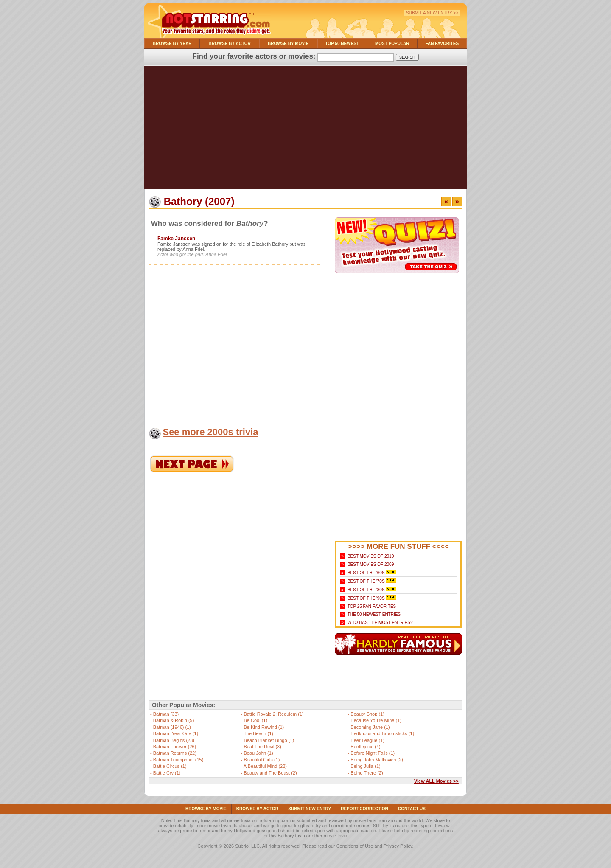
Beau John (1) (258, 753)
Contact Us (412, 809)
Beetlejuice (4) (365, 747)
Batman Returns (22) (175, 753)
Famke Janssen (176, 239)
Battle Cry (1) (167, 773)
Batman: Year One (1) (176, 733)
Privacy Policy (398, 846)
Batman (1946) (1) (172, 727)
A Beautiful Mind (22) (265, 766)
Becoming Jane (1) (370, 727)
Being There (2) (367, 773)
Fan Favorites (442, 44)
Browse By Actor (230, 44)
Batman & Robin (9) (174, 720)
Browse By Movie (288, 44)
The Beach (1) (258, 733)
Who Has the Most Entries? (380, 622)
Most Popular (392, 44)
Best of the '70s (366, 581)
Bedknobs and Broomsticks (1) (382, 733)
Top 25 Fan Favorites (372, 606)
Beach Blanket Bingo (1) (269, 740)
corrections (442, 831)
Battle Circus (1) (170, 766)
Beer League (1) (367, 740)
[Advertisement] (305, 129)
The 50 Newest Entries (374, 614)
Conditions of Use (355, 846)
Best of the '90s (366, 598)
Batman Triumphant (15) (178, 760)
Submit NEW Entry (310, 809)
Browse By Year (172, 44)
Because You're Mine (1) (376, 720)
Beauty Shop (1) (367, 714)
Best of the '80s (366, 590)
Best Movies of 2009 (371, 564)
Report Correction (364, 809)
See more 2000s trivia (210, 432)
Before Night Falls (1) (373, 753)
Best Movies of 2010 (371, 556)
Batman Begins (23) (174, 740)
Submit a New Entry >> (432, 13)
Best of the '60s (366, 573)
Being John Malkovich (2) (377, 760)
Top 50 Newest (342, 44)
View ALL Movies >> (436, 781)
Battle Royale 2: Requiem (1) (273, 714)
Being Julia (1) (365, 766)
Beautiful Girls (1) (262, 760)
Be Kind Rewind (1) (264, 727)
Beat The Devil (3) (262, 747)
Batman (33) (166, 714)
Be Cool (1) (255, 720)
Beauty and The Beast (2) (270, 773)
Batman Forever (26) (175, 747)
